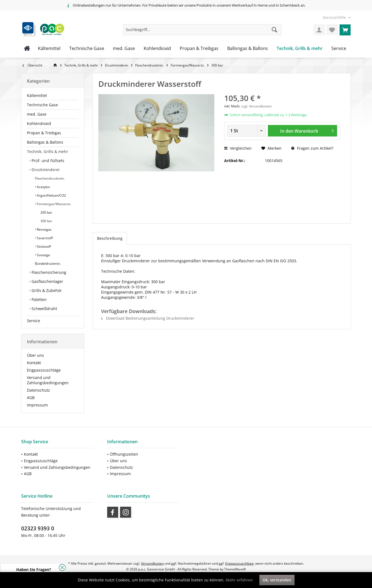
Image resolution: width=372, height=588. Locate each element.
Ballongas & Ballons (45, 142)
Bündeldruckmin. (47, 264)
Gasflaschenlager (47, 281)
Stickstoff (43, 246)
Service (34, 321)
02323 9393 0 (38, 528)
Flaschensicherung (48, 272)
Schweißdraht (44, 309)
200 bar (46, 212)
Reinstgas (44, 229)
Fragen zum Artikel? (312, 148)
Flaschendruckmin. (49, 178)
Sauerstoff (44, 238)
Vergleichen (238, 148)
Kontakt (34, 363)
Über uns (35, 355)
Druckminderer (45, 170)
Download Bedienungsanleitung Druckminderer (148, 318)
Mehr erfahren (239, 580)
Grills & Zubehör (46, 290)
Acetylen (43, 187)
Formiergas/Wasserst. (54, 204)
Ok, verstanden (277, 580)
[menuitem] (335, 17)
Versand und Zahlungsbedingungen (48, 380)
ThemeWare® (235, 569)
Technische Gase (42, 105)
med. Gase (37, 114)
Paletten (39, 299)
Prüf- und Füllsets (47, 161)
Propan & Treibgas (44, 133)
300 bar (46, 221)
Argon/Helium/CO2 (51, 195)
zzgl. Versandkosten (256, 106)
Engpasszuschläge (44, 370)
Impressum (37, 405)
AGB (31, 398)
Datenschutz (38, 390)
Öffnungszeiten (124, 454)
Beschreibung (110, 238)
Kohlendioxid (39, 123)
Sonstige (43, 255)
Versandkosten (152, 563)
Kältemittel (37, 95)
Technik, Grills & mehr (48, 151)
